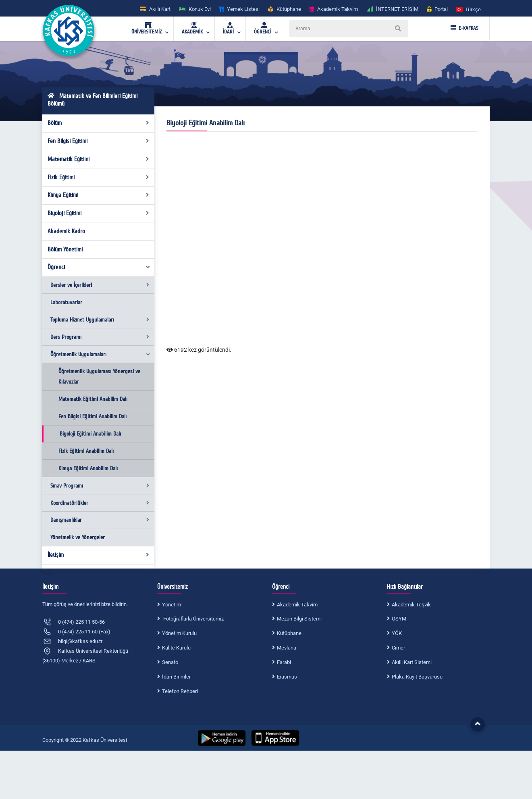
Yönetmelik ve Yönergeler (78, 537)
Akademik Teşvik (411, 605)
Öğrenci (99, 267)
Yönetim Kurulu (179, 633)
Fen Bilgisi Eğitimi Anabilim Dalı (92, 416)
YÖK (397, 633)
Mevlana (287, 648)
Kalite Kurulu (176, 648)
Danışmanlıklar (100, 520)
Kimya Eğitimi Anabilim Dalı (88, 468)
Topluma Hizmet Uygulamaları (100, 320)
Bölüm (99, 123)
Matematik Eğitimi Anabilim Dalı (93, 399)
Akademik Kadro (66, 231)
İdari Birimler (176, 677)
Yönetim (171, 605)
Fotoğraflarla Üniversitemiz (193, 619)
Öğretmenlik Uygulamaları (101, 354)
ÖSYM (399, 619)
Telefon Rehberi (180, 691)
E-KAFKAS (464, 28)
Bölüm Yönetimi (65, 249)
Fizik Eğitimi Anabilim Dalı (86, 451)
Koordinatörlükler (100, 503)
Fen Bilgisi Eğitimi (99, 141)
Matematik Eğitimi (99, 159)
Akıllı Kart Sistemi (412, 662)
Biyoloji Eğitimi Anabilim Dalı (90, 434)
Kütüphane (289, 633)
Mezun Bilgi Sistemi (299, 619)
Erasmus (287, 677)
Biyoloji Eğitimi (99, 213)
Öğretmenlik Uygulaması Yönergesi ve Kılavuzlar (99, 377)
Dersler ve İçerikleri (100, 285)
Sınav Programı (100, 486)
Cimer (398, 648)
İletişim (99, 555)
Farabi (284, 662)
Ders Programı (100, 337)
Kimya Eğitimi (99, 195)
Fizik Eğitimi (99, 177)
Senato (170, 662)
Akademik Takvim (297, 605)
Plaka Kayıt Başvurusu (417, 677)
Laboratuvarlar (66, 302)
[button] (469, 9)
